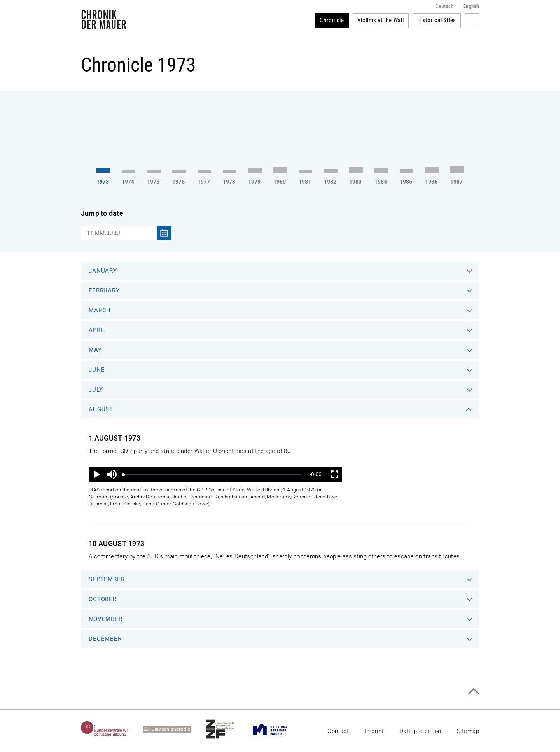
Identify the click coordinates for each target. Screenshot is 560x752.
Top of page (473, 691)
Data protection (420, 731)
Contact (338, 731)
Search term (472, 21)
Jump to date (102, 213)
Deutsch (445, 6)
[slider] (212, 475)
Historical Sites (437, 20)
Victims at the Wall (381, 20)
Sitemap (468, 731)
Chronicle (332, 20)
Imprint (374, 731)
